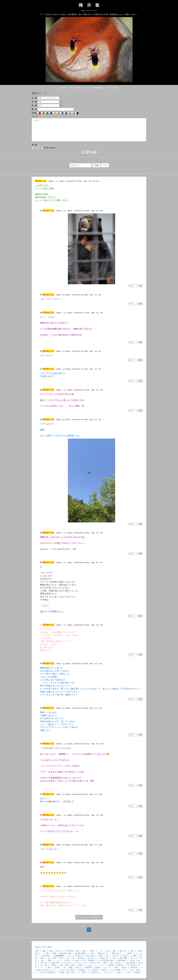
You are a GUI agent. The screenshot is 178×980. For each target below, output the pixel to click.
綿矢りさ (126, 956)
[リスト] (87, 88)
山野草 (129, 953)
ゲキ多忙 (67, 960)
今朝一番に (104, 958)
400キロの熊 (95, 963)
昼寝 (135, 956)
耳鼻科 (104, 970)
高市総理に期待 (66, 953)
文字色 (34, 113)
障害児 (84, 972)
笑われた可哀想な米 (48, 972)
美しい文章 (52, 958)
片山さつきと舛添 (67, 970)
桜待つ (92, 951)
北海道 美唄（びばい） (69, 972)
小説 (107, 951)
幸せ (70, 956)
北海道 (57, 968)
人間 (131, 970)
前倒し (81, 965)
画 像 (48, 147)
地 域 (34, 105)
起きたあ (44, 963)
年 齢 (34, 102)
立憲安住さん (95, 972)
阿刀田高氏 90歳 (72, 951)
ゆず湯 (132, 960)
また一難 (44, 965)
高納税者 (92, 960)
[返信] (97, 181)
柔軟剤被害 (122, 960)
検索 (96, 165)
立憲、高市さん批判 (67, 965)
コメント (35, 116)
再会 (132, 951)
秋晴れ (98, 968)
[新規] (65, 88)
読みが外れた (91, 956)
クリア (105, 165)
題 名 (34, 109)
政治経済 (137, 972)
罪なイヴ (134, 958)
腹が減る (81, 958)
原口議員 (134, 968)
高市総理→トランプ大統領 (88, 970)
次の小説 (115, 956)
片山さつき (67, 963)
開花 (84, 951)
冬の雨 (76, 960)
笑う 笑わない (116, 963)
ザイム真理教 (115, 970)
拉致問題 (88, 968)
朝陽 (71, 968)
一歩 (100, 951)
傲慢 (54, 953)
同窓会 (54, 965)
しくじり (101, 965)
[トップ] (110, 88)
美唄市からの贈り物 (116, 965)
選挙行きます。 (117, 953)
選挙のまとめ (103, 953)
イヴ (58, 960)
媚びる (79, 968)
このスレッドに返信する (89, 917)
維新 (119, 972)
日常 (61, 958)
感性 (114, 951)
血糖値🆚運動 (59, 956)
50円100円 (46, 956)
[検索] (76, 88)
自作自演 (79, 956)
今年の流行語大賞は (106, 960)
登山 (49, 968)
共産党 (124, 968)
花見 (51, 951)
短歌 (42, 958)
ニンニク (107, 968)
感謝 (44, 951)
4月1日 (59, 951)
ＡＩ (42, 968)
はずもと (91, 965)
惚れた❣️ (123, 958)
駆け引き (123, 951)
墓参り (50, 960)
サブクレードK (81, 963)
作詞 (92, 953)
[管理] (98, 88)
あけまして (92, 958)
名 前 (34, 98)
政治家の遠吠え (81, 953)
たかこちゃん (109, 972)
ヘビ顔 (127, 972)
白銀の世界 (55, 963)
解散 (101, 956)
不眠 (37, 951)
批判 (116, 968)
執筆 (47, 953)
